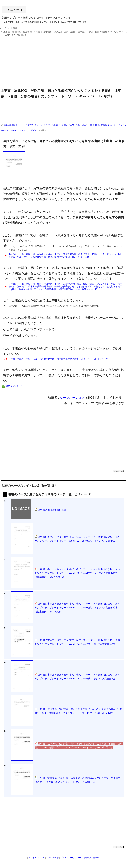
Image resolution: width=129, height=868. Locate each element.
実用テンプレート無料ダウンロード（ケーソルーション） (36, 18)
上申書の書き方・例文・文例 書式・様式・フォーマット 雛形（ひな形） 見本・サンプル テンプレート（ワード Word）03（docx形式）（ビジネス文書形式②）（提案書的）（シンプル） (79, 608)
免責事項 (87, 858)
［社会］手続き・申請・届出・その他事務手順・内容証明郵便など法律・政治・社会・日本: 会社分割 (58, 359)
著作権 (96, 858)
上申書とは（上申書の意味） (53, 510)
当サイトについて (36, 858)
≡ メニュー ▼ (14, 10)
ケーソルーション (72, 398)
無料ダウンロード (14, 386)
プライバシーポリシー (71, 858)
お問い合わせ (53, 858)
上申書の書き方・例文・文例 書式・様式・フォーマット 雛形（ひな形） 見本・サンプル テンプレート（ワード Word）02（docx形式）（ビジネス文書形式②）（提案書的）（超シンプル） (79, 573)
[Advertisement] (64, 61)
